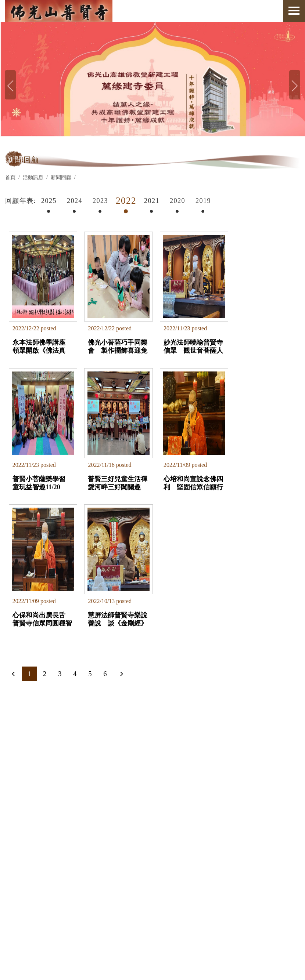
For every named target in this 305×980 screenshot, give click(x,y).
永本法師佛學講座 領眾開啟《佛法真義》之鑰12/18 (42, 342)
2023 (100, 201)
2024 (75, 201)
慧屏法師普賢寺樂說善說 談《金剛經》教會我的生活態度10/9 (257, 475)
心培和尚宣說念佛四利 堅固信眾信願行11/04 (112, 475)
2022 (126, 201)
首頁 (10, 177)
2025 (49, 201)
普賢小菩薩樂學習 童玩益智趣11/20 (259, 342)
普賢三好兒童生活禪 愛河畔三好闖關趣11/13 (39, 475)
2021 (152, 201)
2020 (177, 201)
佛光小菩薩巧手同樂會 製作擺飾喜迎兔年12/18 (112, 342)
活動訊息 (33, 177)
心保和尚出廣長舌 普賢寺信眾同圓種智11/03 (187, 475)
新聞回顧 (61, 177)
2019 (203, 201)
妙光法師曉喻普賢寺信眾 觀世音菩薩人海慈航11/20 (184, 342)
